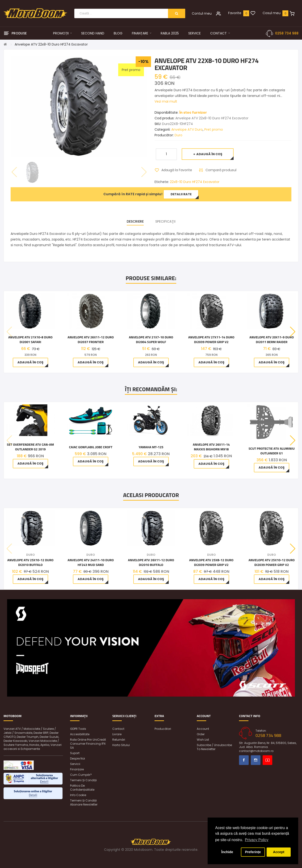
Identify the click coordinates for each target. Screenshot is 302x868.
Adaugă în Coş (209, 154)
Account (203, 729)
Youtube (267, 760)
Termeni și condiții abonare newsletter (84, 802)
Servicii (75, 764)
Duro (178, 135)
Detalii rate (181, 194)
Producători (163, 729)
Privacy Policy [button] (257, 840)
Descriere (135, 221)
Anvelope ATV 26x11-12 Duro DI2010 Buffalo (151, 562)
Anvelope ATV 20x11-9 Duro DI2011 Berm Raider (272, 340)
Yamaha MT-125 (151, 447)
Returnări (119, 740)
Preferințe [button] (253, 852)
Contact (118, 729)
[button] (293, 332)
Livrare (117, 734)
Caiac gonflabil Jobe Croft (91, 447)
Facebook (244, 760)
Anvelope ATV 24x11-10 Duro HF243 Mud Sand (91, 562)
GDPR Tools (78, 729)
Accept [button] (279, 852)
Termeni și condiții (83, 780)
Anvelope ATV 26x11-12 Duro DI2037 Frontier (91, 340)
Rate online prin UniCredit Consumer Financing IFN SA (88, 744)
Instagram (256, 760)
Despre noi (78, 758)
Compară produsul (221, 170)
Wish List (203, 740)
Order (201, 734)
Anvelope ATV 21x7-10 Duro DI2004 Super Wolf (151, 340)
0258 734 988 (287, 33)
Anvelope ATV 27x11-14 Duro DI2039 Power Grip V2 (211, 340)
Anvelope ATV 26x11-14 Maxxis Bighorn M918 (211, 447)
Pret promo (214, 129)
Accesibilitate (80, 734)
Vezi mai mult (166, 101)
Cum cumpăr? (81, 775)
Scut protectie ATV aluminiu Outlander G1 (271, 451)
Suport (75, 753)
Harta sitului (121, 745)
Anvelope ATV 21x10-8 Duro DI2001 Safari (30, 340)
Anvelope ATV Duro (187, 129)
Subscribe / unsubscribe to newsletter (214, 747)
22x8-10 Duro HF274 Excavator (195, 182)
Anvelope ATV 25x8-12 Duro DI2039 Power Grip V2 (211, 562)
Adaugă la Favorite (177, 170)
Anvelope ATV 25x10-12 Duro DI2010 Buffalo (30, 562)
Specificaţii (165, 221)
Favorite (235, 13)
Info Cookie (78, 795)
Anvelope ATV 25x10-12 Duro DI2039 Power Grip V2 (272, 562)
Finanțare (77, 769)
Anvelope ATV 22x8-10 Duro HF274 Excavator (51, 44)
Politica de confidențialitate (82, 788)
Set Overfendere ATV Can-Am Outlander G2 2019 (30, 447)
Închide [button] (227, 852)
